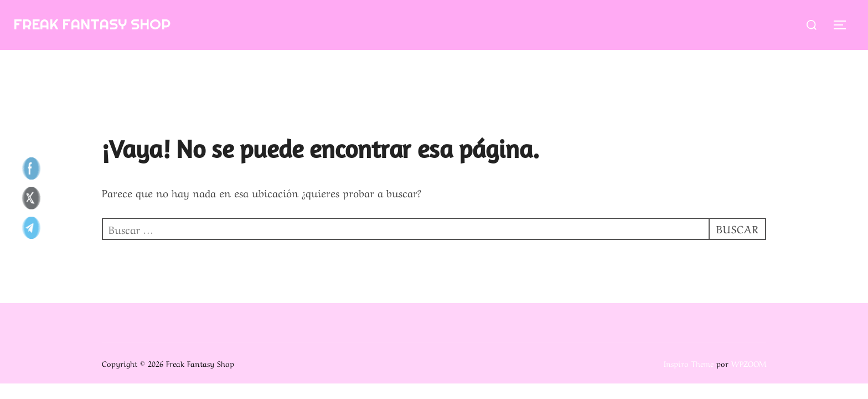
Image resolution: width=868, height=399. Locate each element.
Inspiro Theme (689, 363)
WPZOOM (749, 363)
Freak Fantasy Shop (92, 24)
